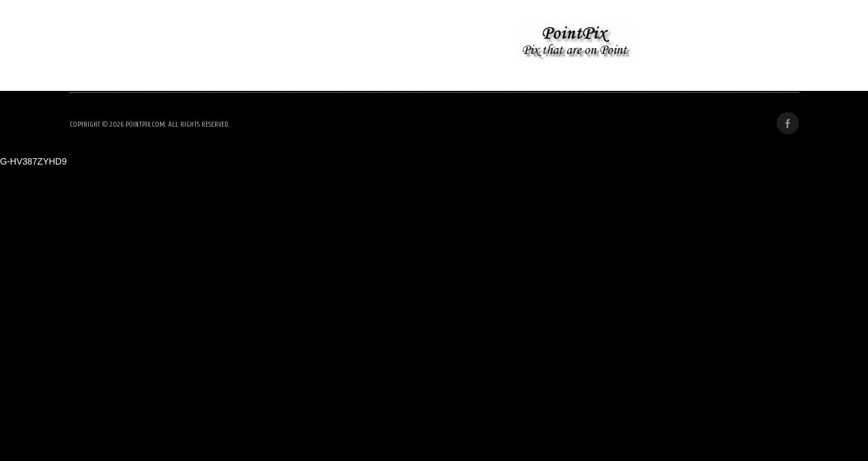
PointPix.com (145, 125)
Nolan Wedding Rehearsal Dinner (174, 44)
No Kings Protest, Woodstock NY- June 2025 (380, 44)
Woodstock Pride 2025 (717, 44)
